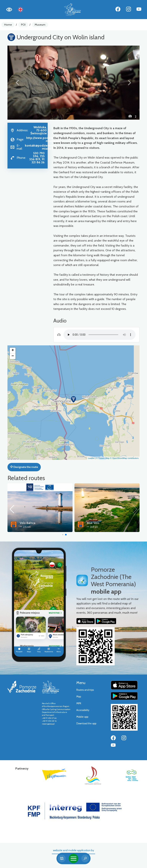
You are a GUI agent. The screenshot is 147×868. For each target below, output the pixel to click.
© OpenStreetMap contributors (124, 458)
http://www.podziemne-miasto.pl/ (43, 139)
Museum (40, 25)
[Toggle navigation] (73, 858)
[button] (17, 83)
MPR (79, 703)
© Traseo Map (103, 458)
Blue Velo (93, 523)
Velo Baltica (27, 523)
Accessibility (83, 710)
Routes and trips (85, 690)
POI (23, 25)
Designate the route (24, 467)
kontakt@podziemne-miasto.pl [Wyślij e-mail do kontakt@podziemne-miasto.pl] (40, 147)
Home (8, 25)
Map (79, 697)
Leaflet (91, 458)
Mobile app (82, 717)
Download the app (86, 723)
